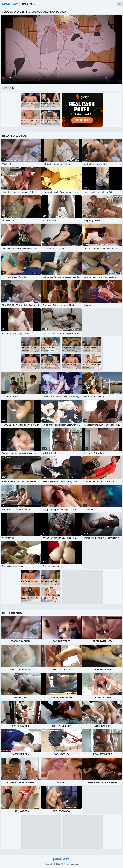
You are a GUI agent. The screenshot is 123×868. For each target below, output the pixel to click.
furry (12, 88)
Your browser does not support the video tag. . (61, 50)
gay (5, 88)
